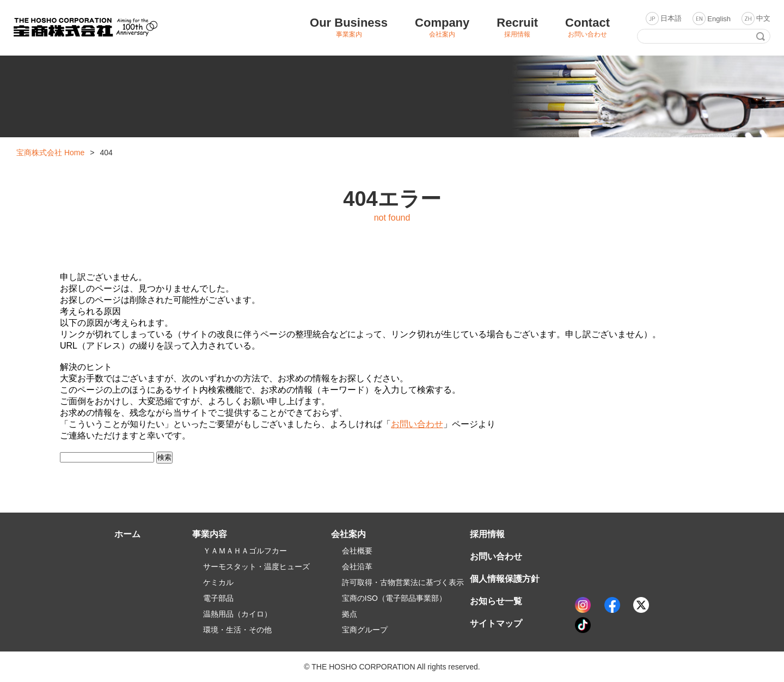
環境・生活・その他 (237, 630)
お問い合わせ (417, 424)
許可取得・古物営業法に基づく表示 (403, 582)
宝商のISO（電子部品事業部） (394, 598)
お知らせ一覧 (496, 601)
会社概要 (357, 551)
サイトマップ (496, 623)
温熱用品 (237, 614)
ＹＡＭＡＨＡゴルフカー (245, 551)
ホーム (127, 534)
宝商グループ (365, 630)
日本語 (671, 18)
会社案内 (348, 534)
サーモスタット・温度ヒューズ (256, 567)
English (719, 19)
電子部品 (218, 598)
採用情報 (487, 534)
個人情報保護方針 (505, 579)
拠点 (350, 614)
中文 (763, 18)
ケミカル (218, 582)
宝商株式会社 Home (50, 153)
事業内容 (210, 534)
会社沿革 (357, 567)
